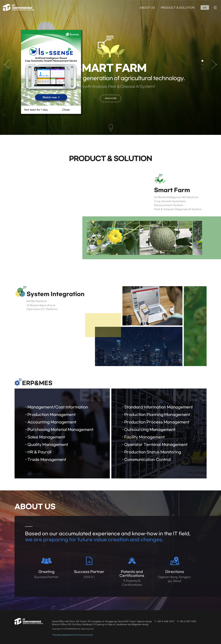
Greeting (46, 574)
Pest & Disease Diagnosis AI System (178, 209)
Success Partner (89, 574)
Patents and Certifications (132, 578)
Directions (175, 576)
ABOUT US (147, 8)
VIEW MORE (111, 98)
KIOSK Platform (37, 301)
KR (205, 8)
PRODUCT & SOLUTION (178, 8)
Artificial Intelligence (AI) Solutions (176, 197)
